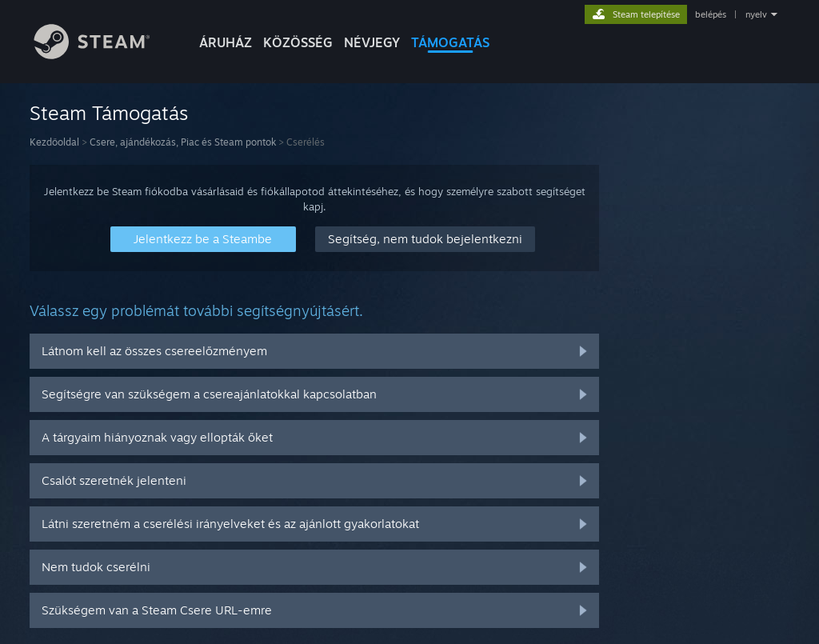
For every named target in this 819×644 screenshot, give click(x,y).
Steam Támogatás (109, 113)
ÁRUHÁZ (226, 42)
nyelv (756, 14)
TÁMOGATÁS (450, 42)
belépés (711, 14)
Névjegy (372, 42)
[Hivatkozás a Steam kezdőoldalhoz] (104, 55)
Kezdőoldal (54, 142)
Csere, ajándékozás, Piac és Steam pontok (183, 142)
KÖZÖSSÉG (298, 42)
